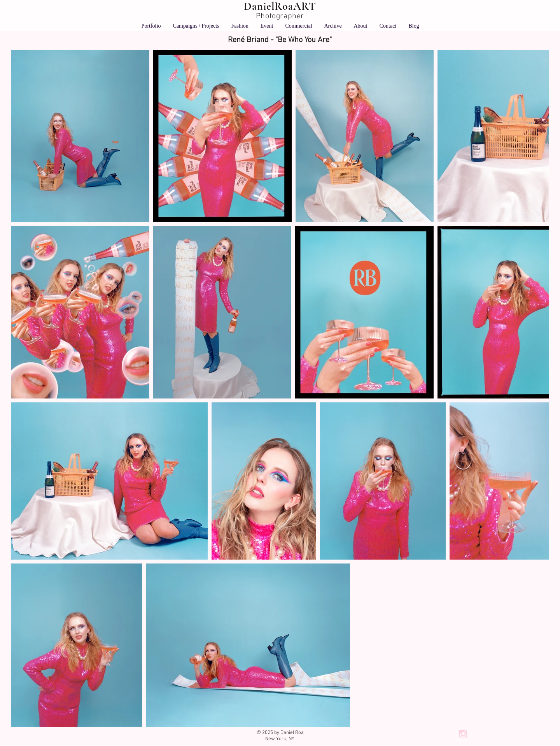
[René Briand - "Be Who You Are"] (280, 40)
